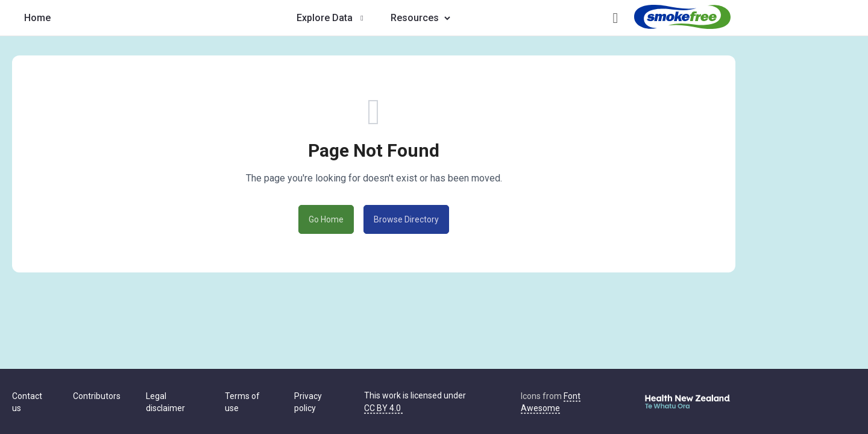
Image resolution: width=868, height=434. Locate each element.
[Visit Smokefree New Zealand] (682, 18)
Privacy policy (308, 402)
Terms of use (242, 402)
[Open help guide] (615, 18)
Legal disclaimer (165, 402)
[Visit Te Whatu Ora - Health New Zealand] (687, 402)
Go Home (326, 219)
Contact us (27, 402)
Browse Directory (406, 219)
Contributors (97, 396)
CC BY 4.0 (383, 408)
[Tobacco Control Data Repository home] (37, 18)
